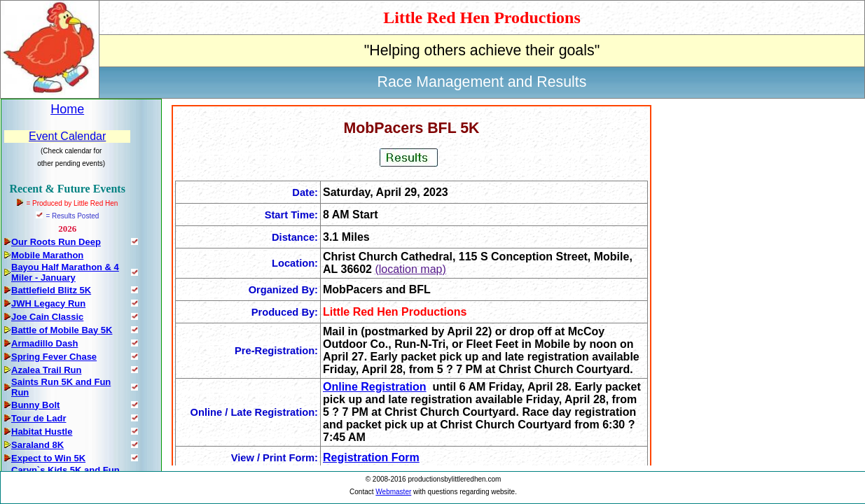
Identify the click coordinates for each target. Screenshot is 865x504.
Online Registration (375, 387)
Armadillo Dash (44, 343)
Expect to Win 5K (48, 458)
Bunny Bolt (35, 405)
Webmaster (393, 492)
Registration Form (371, 457)
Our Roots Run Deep (56, 242)
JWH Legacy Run (48, 303)
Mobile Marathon (47, 255)
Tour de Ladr (39, 418)
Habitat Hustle (42, 432)
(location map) (410, 269)
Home (67, 109)
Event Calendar (67, 136)
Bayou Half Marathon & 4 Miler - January (65, 272)
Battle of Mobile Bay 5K (62, 330)
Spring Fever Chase (54, 357)
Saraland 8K (37, 445)
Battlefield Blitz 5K (51, 290)
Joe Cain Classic (47, 317)
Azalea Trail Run (46, 370)
